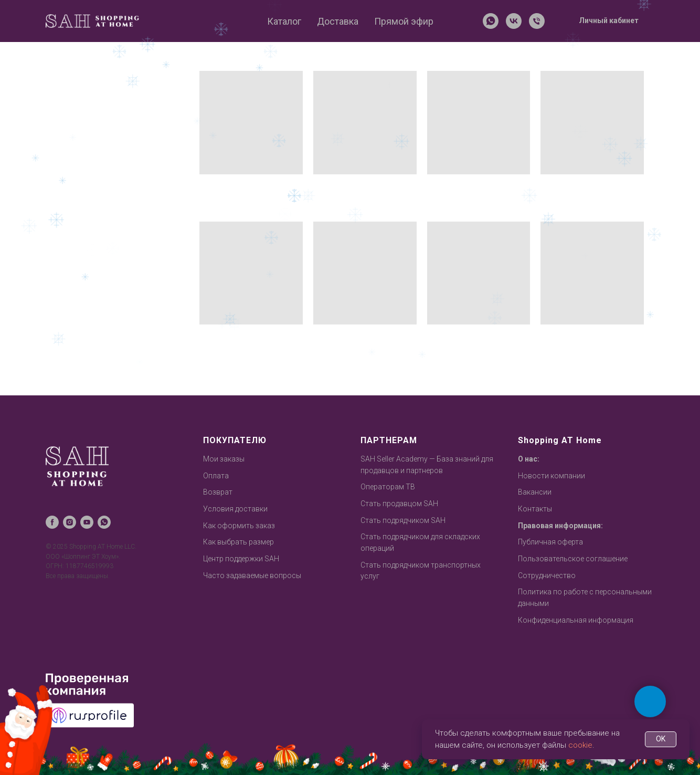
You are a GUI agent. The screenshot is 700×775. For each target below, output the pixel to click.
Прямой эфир (404, 21)
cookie (580, 745)
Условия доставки (235, 509)
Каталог (284, 21)
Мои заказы (224, 459)
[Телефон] (537, 21)
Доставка (338, 21)
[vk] (514, 21)
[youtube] (87, 522)
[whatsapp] (491, 21)
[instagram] (70, 522)
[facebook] (52, 522)
